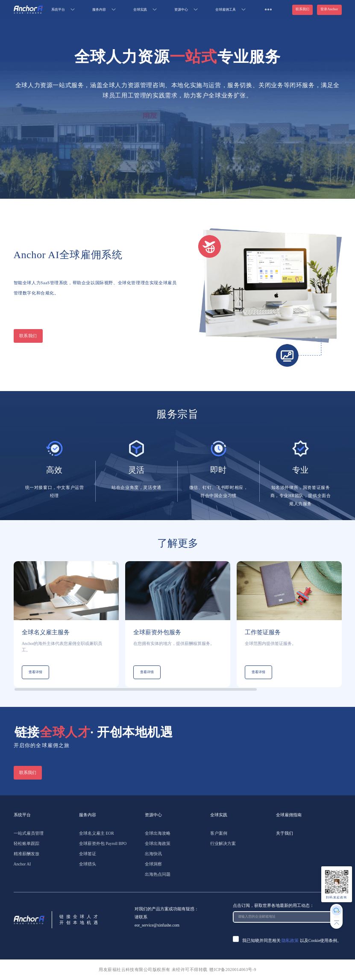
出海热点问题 (158, 874)
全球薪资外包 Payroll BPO (103, 843)
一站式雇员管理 (29, 833)
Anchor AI (22, 864)
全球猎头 (88, 864)
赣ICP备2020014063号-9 (233, 970)
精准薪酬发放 (26, 854)
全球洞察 (153, 864)
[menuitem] (63, 10)
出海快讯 (153, 854)
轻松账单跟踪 (26, 843)
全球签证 (88, 854)
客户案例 (219, 833)
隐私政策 (290, 940)
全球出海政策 (158, 843)
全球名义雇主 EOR (97, 833)
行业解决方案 (223, 843)
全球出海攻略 (158, 833)
